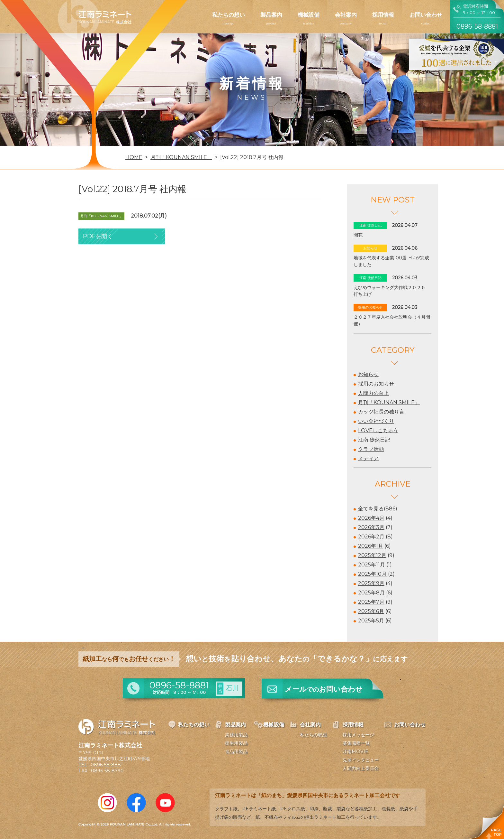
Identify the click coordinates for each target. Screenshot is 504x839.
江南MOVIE (355, 751)
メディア (368, 458)
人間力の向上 (373, 393)
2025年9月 (371, 583)
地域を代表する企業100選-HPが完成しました (391, 261)
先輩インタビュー (361, 760)
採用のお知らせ (376, 384)
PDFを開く (98, 236)
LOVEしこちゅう (378, 430)
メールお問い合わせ (324, 689)
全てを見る (371, 509)
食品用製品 (236, 751)
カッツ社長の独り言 (381, 412)
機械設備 (309, 15)
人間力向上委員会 (361, 768)
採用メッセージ (358, 735)
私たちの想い (229, 15)
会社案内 (346, 15)
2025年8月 (371, 593)
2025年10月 (372, 574)
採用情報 (383, 15)
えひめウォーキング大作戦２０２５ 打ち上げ (392, 291)
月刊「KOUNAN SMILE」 (389, 402)
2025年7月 (371, 602)
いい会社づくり (376, 421)
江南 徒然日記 (374, 440)
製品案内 (271, 15)
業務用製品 (236, 735)
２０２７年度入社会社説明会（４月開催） (392, 320)
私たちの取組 (313, 735)
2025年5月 (371, 621)
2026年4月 (371, 518)
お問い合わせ (426, 15)
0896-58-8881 (107, 765)
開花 (358, 235)
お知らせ (368, 374)
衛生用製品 (236, 743)
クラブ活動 (371, 449)
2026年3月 (371, 527)
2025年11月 (372, 565)
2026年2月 (371, 537)
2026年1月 (371, 546)
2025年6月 (371, 611)
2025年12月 (372, 555)
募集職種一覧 (356, 743)
